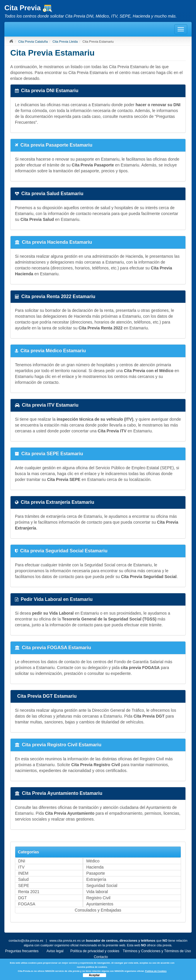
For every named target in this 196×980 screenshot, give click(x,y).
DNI (22, 861)
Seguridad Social (102, 886)
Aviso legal (55, 951)
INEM (23, 873)
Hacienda (95, 867)
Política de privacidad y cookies (95, 951)
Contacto (101, 957)
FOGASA (27, 904)
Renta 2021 (29, 892)
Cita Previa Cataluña (33, 42)
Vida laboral (97, 892)
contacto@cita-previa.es (26, 941)
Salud (23, 879)
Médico (93, 861)
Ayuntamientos (100, 904)
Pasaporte (96, 873)
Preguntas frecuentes (22, 951)
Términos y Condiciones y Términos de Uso (157, 951)
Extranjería (96, 879)
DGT (23, 898)
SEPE (24, 886)
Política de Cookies (156, 971)
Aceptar (94, 975)
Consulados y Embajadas (98, 910)
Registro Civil (98, 898)
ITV (21, 867)
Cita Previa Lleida (65, 42)
